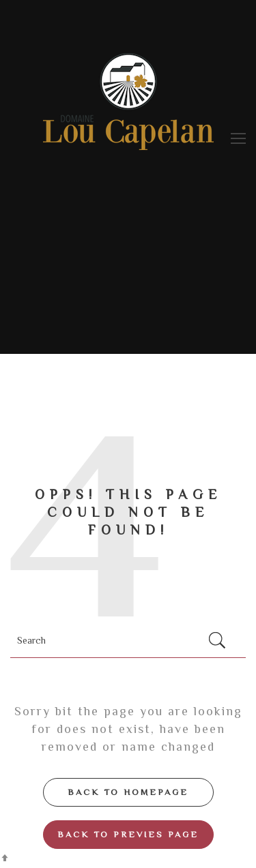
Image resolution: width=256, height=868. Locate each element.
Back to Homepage (128, 792)
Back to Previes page (128, 834)
